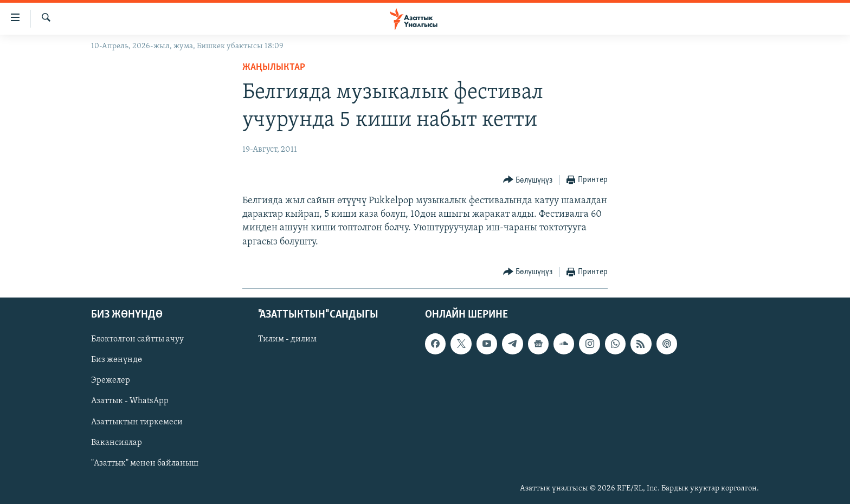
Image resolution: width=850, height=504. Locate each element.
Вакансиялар (117, 442)
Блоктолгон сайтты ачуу (137, 339)
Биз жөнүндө (117, 360)
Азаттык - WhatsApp (130, 401)
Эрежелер (111, 380)
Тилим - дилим (287, 339)
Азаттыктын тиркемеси (137, 422)
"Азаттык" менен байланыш (145, 463)
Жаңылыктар (274, 67)
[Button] (528, 180)
